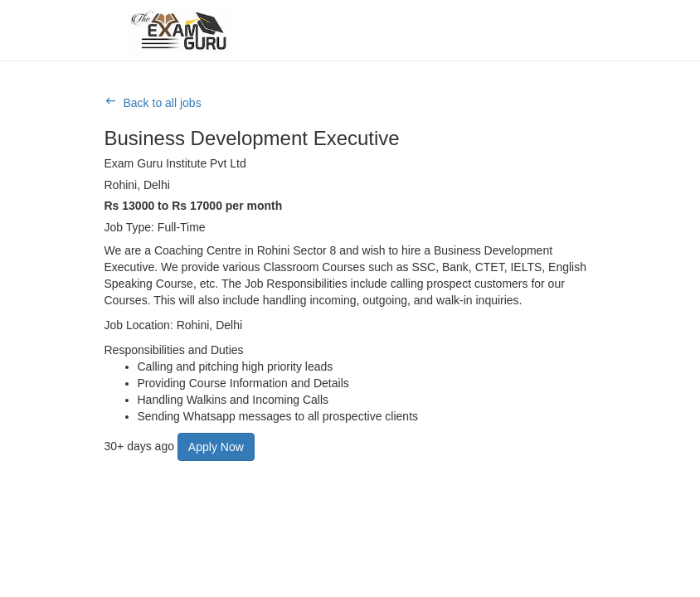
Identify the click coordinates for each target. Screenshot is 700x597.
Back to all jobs (163, 103)
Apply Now (216, 447)
